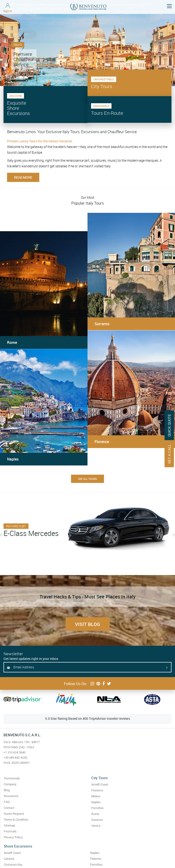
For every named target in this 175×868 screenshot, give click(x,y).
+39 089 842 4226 (15, 757)
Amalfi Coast (100, 784)
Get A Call (169, 454)
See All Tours (87, 479)
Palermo (96, 859)
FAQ (7, 802)
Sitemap (9, 825)
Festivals (10, 831)
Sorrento (97, 820)
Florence (97, 790)
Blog (7, 790)
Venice (96, 826)
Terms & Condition (16, 819)
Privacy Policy (13, 837)
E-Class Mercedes (31, 533)
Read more (23, 177)
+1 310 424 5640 (14, 752)
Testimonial (12, 778)
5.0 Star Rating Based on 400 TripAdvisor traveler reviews (88, 718)
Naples (96, 802)
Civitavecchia (13, 864)
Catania (9, 859)
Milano (96, 796)
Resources (11, 796)
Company (10, 784)
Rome (95, 814)
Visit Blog (88, 624)
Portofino (97, 808)
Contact (9, 808)
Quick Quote (169, 425)
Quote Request (14, 814)
